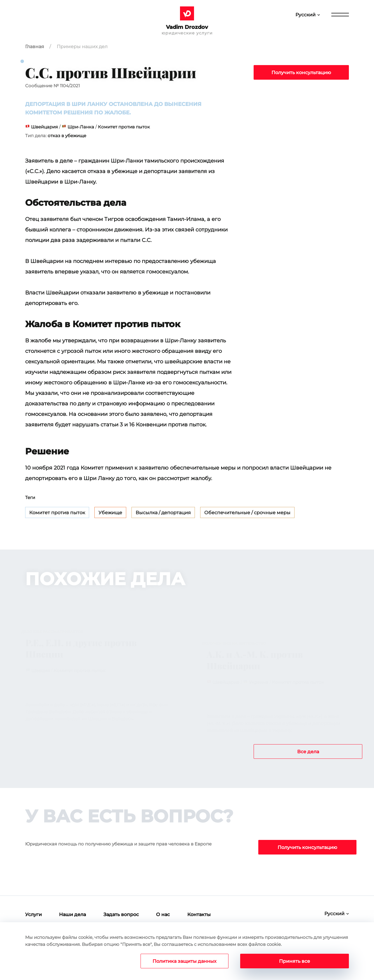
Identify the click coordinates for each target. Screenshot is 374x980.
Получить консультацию (301, 73)
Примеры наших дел (82, 47)
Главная (35, 47)
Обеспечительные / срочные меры (247, 513)
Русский (305, 15)
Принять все (295, 961)
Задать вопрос (121, 914)
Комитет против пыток (57, 513)
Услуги (33, 914)
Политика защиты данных (185, 961)
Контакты (199, 914)
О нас (163, 914)
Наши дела (72, 914)
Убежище (110, 513)
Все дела (308, 752)
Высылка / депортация (163, 513)
